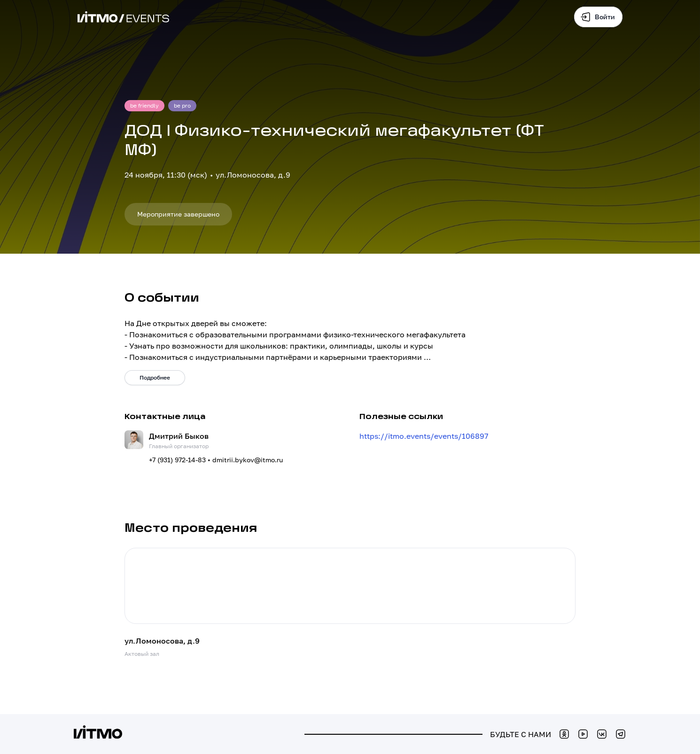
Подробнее (155, 377)
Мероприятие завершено (178, 214)
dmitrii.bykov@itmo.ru (248, 460)
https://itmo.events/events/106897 (424, 436)
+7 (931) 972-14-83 (177, 460)
